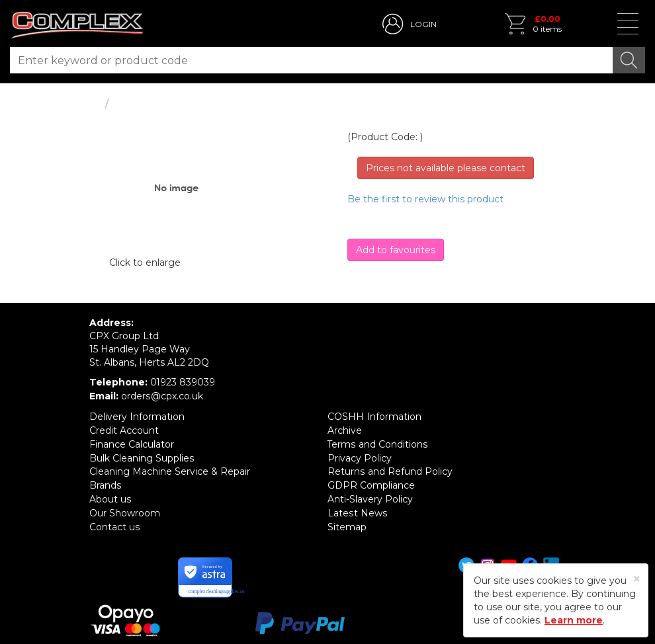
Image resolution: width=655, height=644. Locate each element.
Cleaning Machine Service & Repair (170, 468)
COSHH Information (374, 415)
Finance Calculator (132, 442)
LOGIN (423, 24)
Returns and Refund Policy (390, 468)
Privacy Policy (360, 455)
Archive (345, 428)
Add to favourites (396, 250)
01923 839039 (183, 382)
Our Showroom (125, 508)
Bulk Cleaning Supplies (142, 455)
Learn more (574, 620)
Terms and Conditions (377, 442)
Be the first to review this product (425, 199)
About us (110, 495)
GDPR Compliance (371, 481)
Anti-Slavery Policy (370, 495)
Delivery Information (137, 415)
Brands (105, 481)
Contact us (114, 521)
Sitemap (347, 521)
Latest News (357, 508)
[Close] (637, 579)
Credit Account (124, 428)
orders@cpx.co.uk (162, 395)
